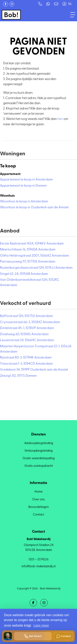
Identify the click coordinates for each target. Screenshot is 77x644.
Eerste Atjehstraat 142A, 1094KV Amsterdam (32, 244)
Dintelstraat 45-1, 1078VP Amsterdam (27, 328)
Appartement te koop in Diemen (23, 186)
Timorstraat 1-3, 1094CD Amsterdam (26, 364)
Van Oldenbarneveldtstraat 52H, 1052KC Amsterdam (30, 283)
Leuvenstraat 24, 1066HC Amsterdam (27, 340)
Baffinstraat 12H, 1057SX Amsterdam (26, 316)
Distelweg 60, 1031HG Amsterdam (24, 334)
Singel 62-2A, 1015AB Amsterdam (24, 274)
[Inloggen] (64, 4)
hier (60, 119)
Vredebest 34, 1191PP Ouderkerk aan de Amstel (34, 370)
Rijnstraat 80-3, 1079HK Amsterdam (26, 358)
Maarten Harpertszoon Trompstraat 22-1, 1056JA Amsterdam (36, 349)
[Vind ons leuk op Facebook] (6, 4)
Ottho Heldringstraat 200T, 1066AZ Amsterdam (34, 256)
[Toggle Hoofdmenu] (73, 15)
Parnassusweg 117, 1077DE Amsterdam (28, 262)
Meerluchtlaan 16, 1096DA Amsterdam (28, 250)
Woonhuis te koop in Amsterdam (24, 202)
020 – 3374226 (39, 560)
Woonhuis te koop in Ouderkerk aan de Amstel (34, 208)
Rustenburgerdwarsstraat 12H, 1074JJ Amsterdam (36, 268)
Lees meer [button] (41, 625)
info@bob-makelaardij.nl (38, 567)
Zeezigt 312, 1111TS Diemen (18, 376)
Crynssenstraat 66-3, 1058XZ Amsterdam (30, 322)
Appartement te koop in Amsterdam (26, 180)
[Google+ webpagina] (12, 4)
